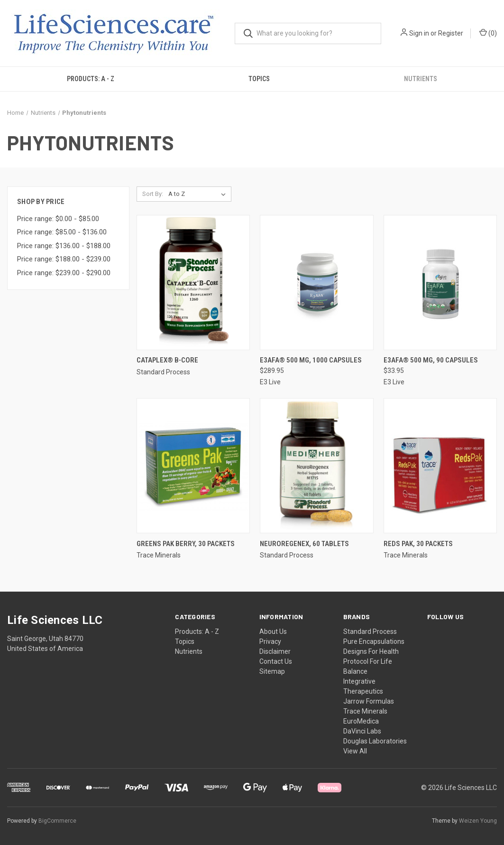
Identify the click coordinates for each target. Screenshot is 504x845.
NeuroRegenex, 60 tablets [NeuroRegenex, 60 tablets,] (304, 544)
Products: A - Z (91, 79)
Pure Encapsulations (374, 641)
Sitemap (272, 671)
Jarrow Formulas (369, 701)
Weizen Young (478, 821)
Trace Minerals (365, 711)
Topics (259, 79)
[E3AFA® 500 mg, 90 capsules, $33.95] (440, 283)
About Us (273, 631)
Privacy (270, 641)
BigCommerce (57, 821)
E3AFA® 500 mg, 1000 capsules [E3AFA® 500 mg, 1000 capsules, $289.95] (311, 360)
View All (355, 751)
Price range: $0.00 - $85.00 (58, 219)
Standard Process (370, 631)
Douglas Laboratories (375, 741)
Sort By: (153, 194)
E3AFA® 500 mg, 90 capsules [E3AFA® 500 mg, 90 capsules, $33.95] (431, 360)
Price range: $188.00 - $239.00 (64, 259)
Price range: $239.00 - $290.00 (64, 273)
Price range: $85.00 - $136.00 (62, 232)
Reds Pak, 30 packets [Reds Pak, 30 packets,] (418, 544)
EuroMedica (361, 721)
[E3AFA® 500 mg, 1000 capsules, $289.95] (316, 283)
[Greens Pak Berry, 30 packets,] (193, 466)
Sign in (419, 33)
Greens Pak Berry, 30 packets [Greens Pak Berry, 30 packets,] (186, 544)
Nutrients (189, 651)
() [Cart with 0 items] (488, 33)
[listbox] (199, 194)
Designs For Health (371, 651)
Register (451, 33)
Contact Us (276, 661)
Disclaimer (275, 651)
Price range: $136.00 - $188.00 (64, 246)
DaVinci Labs (362, 731)
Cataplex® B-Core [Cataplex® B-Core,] (167, 360)
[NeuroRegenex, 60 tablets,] (316, 466)
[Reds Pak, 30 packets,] (440, 466)
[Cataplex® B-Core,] (193, 283)
